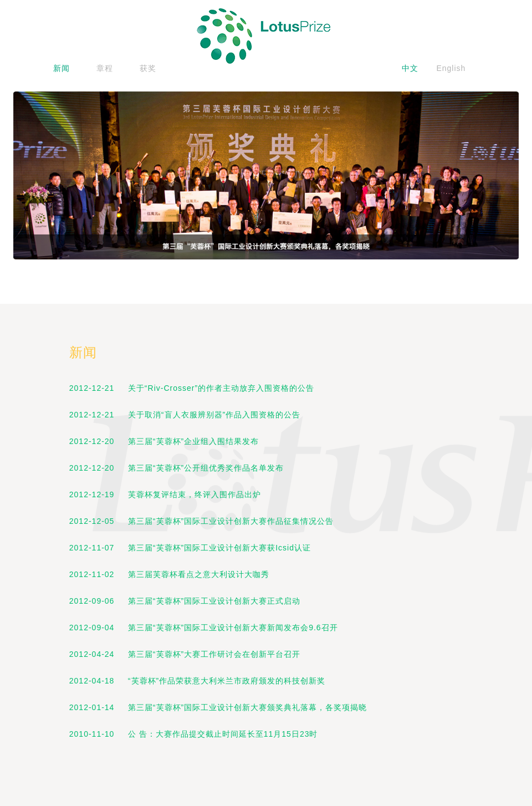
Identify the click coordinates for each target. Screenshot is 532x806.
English (451, 68)
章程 (105, 68)
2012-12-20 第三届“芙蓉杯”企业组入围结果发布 (164, 441)
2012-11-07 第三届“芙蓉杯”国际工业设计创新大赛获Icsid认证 (190, 548)
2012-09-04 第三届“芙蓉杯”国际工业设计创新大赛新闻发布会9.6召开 (204, 628)
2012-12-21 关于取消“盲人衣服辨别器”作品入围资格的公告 (185, 415)
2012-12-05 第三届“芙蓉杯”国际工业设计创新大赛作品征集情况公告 (201, 521)
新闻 (62, 68)
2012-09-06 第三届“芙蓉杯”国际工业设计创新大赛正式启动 (185, 601)
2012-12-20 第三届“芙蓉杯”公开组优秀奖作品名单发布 (177, 468)
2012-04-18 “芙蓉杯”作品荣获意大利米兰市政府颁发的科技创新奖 (197, 681)
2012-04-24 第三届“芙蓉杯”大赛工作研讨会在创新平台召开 (185, 654)
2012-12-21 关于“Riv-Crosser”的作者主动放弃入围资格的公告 (192, 388)
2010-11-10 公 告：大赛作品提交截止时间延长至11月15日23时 (194, 734)
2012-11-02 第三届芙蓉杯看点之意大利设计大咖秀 (169, 574)
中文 (410, 68)
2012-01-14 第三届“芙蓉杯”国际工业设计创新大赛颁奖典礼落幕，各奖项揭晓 (218, 707)
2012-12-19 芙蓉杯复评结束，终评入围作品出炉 (165, 494)
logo (266, 36)
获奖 (148, 68)
